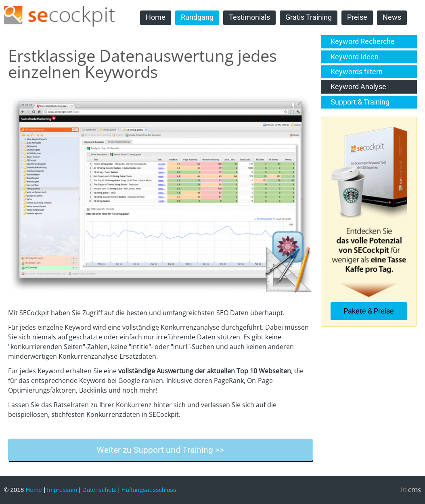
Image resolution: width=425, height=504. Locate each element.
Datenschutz (99, 490)
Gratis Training (309, 17)
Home (156, 17)
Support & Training (360, 102)
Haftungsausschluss (149, 490)
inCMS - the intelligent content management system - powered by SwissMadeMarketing (411, 491)
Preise (357, 17)
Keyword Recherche (363, 42)
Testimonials (249, 17)
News (392, 17)
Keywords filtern (357, 72)
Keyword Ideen (355, 57)
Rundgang (197, 17)
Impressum (62, 490)
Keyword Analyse (358, 87)
